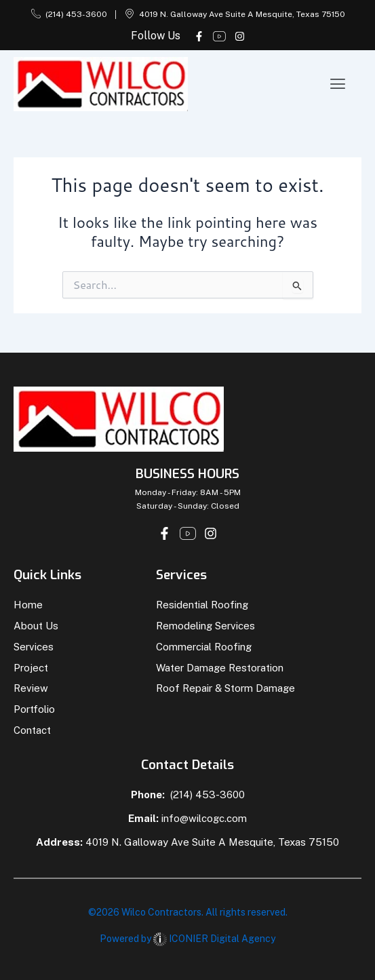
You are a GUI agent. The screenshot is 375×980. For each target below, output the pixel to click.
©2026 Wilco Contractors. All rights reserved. (188, 912)
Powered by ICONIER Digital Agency (187, 939)
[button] (338, 84)
